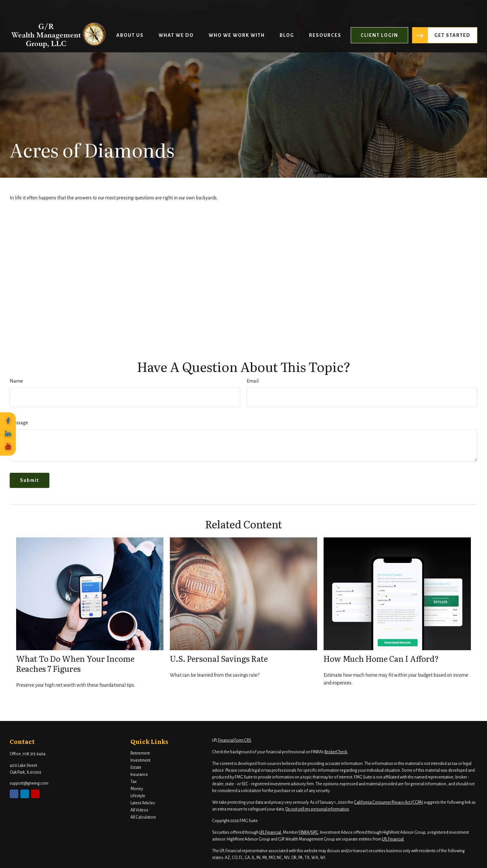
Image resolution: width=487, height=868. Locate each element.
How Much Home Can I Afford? (381, 658)
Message (19, 423)
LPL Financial (270, 832)
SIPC (315, 832)
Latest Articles (143, 803)
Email (253, 381)
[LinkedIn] (8, 434)
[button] (130, 17)
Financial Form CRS (235, 740)
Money (137, 789)
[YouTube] (8, 447)
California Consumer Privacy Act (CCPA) (389, 802)
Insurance (139, 775)
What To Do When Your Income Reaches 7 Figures (75, 663)
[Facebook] (8, 421)
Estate (136, 767)
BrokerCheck (336, 752)
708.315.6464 (34, 754)
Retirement (140, 753)
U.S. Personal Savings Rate (219, 658)
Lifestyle (138, 796)
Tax (134, 782)
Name (16, 381)
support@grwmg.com (29, 783)
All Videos (139, 810)
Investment (140, 760)
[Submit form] (30, 480)
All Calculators (143, 817)
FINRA (304, 832)
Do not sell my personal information (317, 809)
